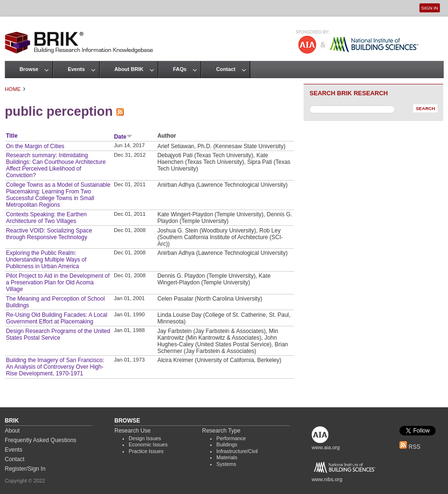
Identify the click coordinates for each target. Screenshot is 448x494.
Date (123, 137)
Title (11, 136)
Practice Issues (146, 451)
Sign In (430, 8)
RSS (410, 447)
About (12, 431)
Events (76, 69)
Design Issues (145, 438)
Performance (231, 438)
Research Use (132, 431)
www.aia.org (326, 447)
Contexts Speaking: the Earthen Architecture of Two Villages (46, 218)
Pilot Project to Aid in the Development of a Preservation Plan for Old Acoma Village (57, 282)
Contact (225, 69)
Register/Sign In (25, 469)
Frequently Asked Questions (41, 440)
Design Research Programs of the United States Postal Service (58, 334)
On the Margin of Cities (35, 146)
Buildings (227, 444)
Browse (29, 69)
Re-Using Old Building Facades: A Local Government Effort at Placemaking (56, 318)
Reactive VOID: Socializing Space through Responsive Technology (49, 234)
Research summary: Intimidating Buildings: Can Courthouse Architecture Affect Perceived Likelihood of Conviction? (56, 165)
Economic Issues (148, 444)
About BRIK (129, 69)
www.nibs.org (327, 479)
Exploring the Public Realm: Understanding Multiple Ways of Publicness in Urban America (46, 260)
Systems (226, 464)
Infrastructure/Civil (237, 451)
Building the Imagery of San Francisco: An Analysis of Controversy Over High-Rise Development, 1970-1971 (55, 367)
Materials (227, 457)
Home (13, 89)
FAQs (180, 69)
